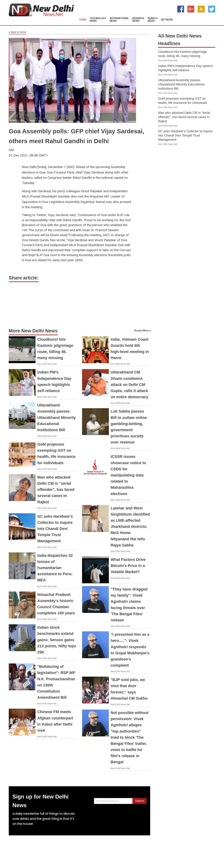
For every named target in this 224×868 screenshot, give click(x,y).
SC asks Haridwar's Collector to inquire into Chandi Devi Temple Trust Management (55, 529)
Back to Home (17, 32)
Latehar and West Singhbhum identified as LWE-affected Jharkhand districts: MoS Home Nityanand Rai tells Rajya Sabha (130, 527)
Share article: (24, 278)
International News (119, 20)
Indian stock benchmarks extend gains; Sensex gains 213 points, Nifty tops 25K (57, 640)
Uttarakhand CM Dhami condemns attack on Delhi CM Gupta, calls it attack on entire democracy (129, 385)
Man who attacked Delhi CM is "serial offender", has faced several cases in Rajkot (56, 490)
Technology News (98, 20)
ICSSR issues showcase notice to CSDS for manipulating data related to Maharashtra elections (128, 475)
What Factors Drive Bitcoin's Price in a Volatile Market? (128, 566)
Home (83, 20)
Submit (140, 801)
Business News (138, 20)
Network (167, 20)
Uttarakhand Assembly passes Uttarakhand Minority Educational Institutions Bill (57, 418)
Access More (141, 330)
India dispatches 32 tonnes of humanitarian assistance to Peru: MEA (55, 568)
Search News (153, 20)
